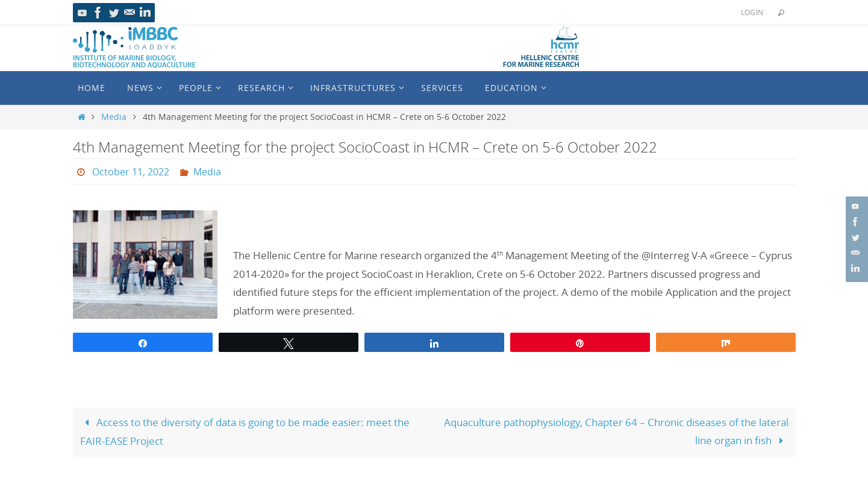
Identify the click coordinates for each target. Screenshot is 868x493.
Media (114, 117)
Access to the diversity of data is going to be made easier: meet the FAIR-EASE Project (245, 432)
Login (752, 12)
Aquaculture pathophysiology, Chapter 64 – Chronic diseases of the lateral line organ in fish (616, 432)
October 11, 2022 (131, 172)
